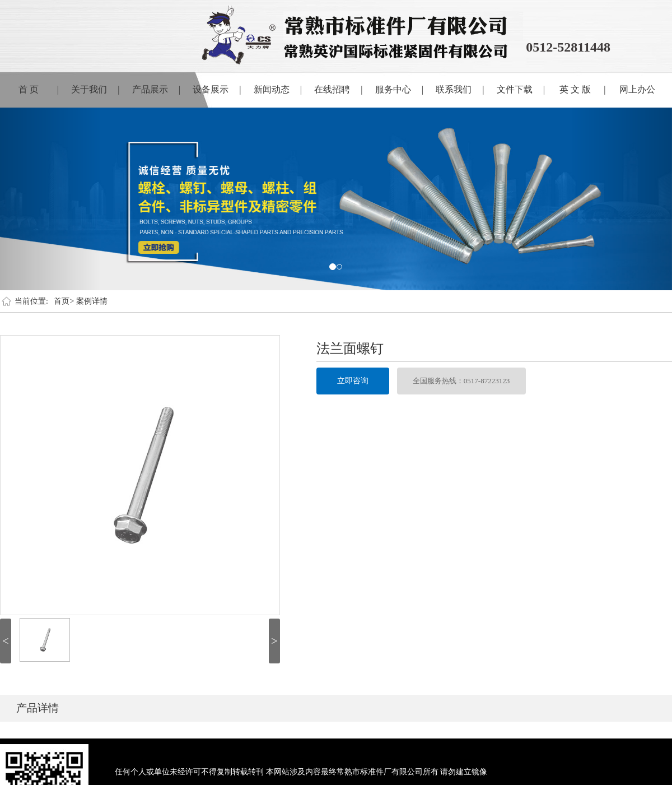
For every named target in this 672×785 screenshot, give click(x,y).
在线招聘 (338, 89)
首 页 (39, 89)
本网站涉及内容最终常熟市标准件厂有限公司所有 (352, 772)
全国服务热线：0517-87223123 (461, 381)
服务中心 (399, 89)
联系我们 (460, 89)
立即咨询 (353, 381)
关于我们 (95, 89)
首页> (64, 301)
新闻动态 (278, 89)
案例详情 (92, 301)
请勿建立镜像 (464, 772)
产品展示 (156, 89)
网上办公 (637, 89)
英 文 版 (582, 89)
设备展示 (217, 89)
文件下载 (521, 89)
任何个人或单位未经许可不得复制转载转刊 (189, 772)
